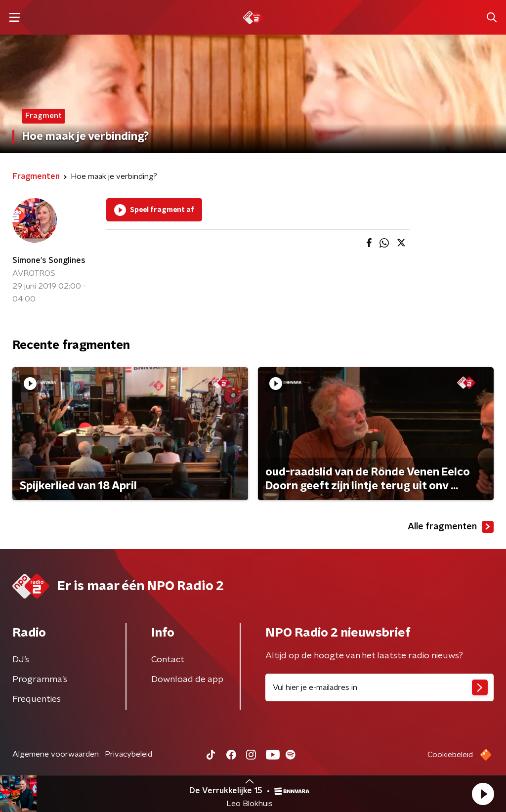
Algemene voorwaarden (56, 754)
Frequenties (37, 699)
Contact (168, 660)
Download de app (187, 680)
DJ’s (21, 660)
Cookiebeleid (450, 755)
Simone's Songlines (49, 260)
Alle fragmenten (451, 527)
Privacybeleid (128, 754)
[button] (483, 794)
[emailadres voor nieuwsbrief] (379, 687)
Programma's (40, 680)
